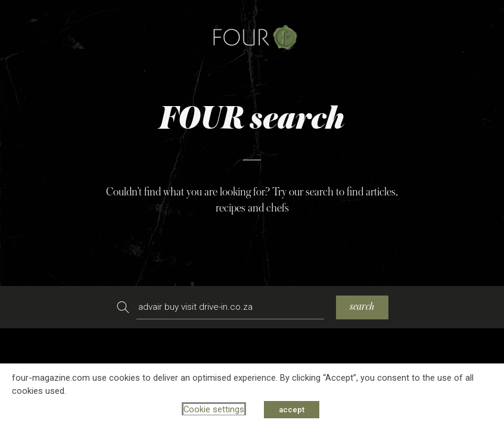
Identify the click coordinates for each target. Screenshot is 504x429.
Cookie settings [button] (214, 409)
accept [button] (292, 410)
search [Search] (362, 307)
